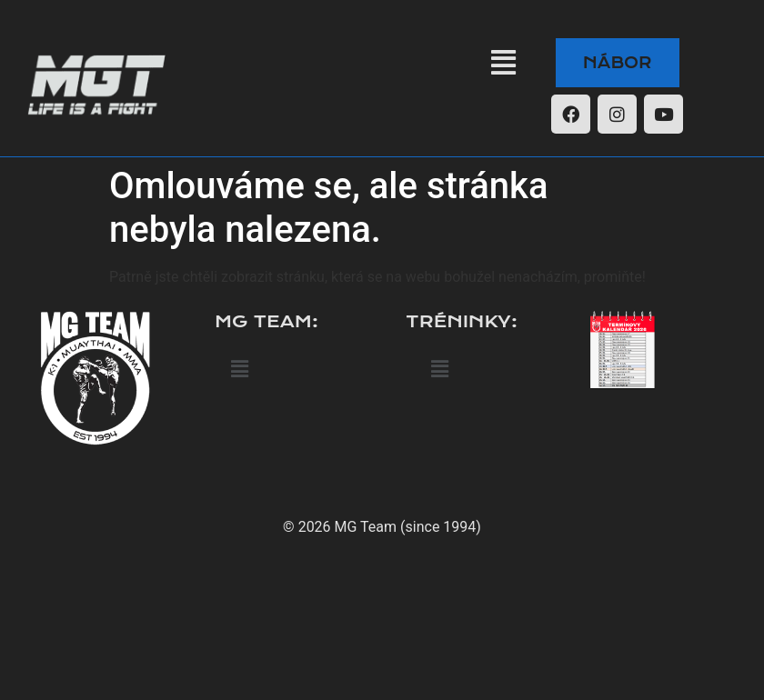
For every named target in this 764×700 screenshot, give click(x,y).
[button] (503, 63)
